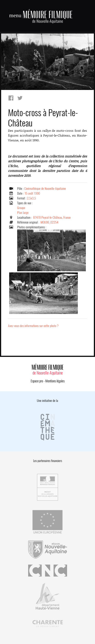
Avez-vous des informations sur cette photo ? (33, 326)
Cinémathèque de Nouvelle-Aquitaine (45, 189)
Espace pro (37, 381)
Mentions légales (55, 381)
